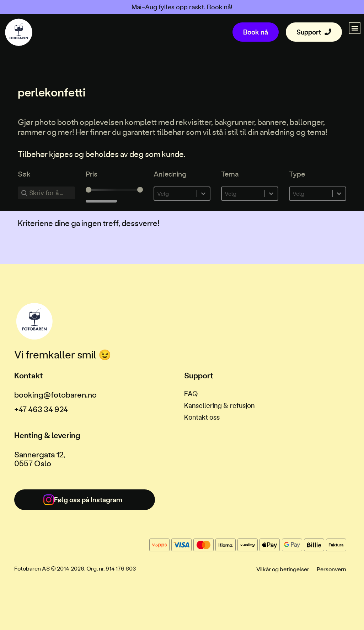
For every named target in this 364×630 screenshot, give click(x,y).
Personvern (331, 569)
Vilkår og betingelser (283, 569)
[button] (355, 28)
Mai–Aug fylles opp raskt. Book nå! (182, 7)
